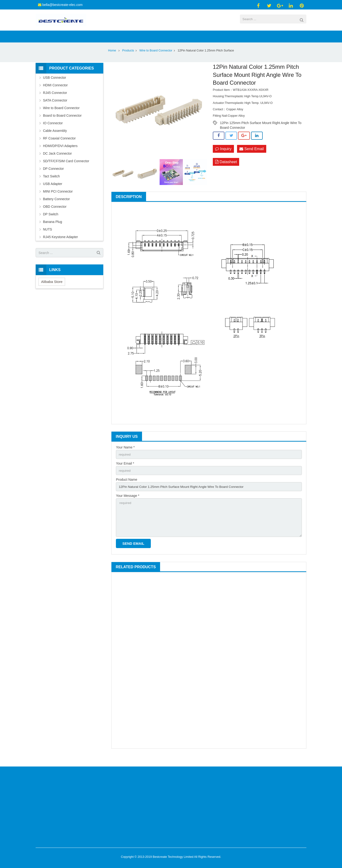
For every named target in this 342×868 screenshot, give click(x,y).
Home (112, 58)
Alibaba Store (52, 289)
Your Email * (125, 471)
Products (128, 58)
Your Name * (125, 455)
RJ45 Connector (55, 100)
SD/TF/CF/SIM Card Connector (66, 168)
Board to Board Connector (62, 123)
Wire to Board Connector (156, 58)
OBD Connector (55, 214)
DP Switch (51, 222)
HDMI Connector (55, 92)
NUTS (47, 237)
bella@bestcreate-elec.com (62, 5)
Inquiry (223, 156)
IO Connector (53, 130)
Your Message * (128, 504)
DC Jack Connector (57, 161)
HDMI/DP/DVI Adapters (60, 153)
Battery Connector (56, 206)
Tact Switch (51, 184)
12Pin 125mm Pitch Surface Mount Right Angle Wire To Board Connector (261, 130)
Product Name (126, 488)
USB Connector (55, 85)
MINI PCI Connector (58, 199)
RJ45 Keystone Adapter (60, 244)
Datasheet (226, 169)
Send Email (252, 156)
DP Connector (53, 176)
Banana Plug (52, 229)
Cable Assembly (55, 138)
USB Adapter (53, 191)
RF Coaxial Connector (59, 146)
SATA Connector (55, 108)
